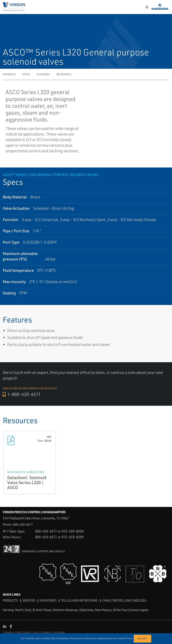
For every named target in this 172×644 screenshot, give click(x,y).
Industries (48, 600)
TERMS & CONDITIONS (16, 632)
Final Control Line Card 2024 (124, 600)
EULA (36, 632)
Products (10, 600)
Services (29, 600)
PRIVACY (47, 632)
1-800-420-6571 (22, 394)
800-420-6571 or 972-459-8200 (59, 531)
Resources (64, 74)
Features (43, 74)
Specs (26, 74)
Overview (9, 74)
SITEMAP (60, 632)
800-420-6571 (23, 524)
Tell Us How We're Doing (79, 600)
